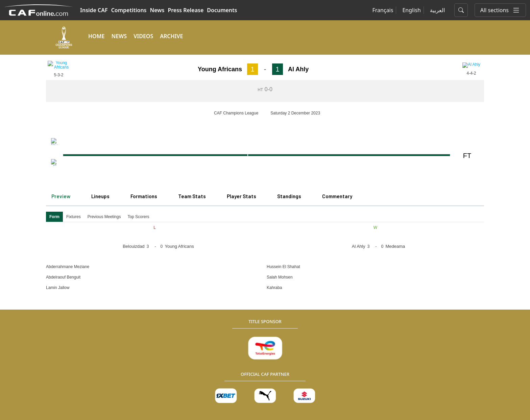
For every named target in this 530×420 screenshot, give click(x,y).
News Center (110, 307)
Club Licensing (273, 317)
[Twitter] (440, 291)
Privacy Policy (61, 403)
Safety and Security (278, 348)
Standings (289, 96)
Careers (189, 337)
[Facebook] (424, 291)
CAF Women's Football (121, 337)
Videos (103, 317)
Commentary (337, 96)
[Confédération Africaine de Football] (39, 9)
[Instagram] (457, 291)
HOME (96, 36)
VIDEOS (143, 36)
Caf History (192, 287)
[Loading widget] (265, 71)
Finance (265, 337)
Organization (195, 307)
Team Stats (192, 96)
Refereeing (359, 307)
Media (102, 277)
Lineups (100, 96)
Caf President (195, 297)
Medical (265, 297)
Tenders (189, 327)
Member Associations (120, 297)
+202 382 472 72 (362, 378)
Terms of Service (130, 403)
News (157, 10)
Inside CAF (94, 10)
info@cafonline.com (440, 378)
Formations (144, 96)
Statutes (266, 307)
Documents (222, 10)
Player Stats (242, 96)
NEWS (119, 36)
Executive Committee (280, 327)
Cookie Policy (94, 403)
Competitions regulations (285, 287)
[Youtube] (473, 291)
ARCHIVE (171, 36)
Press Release (186, 10)
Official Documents (201, 348)
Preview (61, 96)
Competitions (129, 10)
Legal (186, 317)
